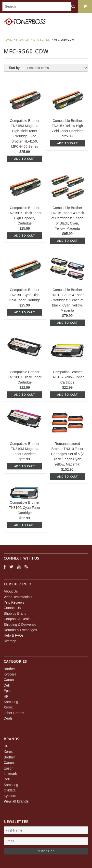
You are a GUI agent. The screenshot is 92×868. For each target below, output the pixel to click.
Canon (9, 680)
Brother (23, 40)
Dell (7, 685)
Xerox (8, 707)
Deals (8, 718)
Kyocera (10, 674)
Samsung (11, 702)
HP (6, 696)
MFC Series (42, 40)
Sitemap (10, 641)
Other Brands (14, 713)
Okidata (10, 790)
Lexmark (10, 774)
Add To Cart (25, 159)
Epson (9, 691)
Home (8, 40)
